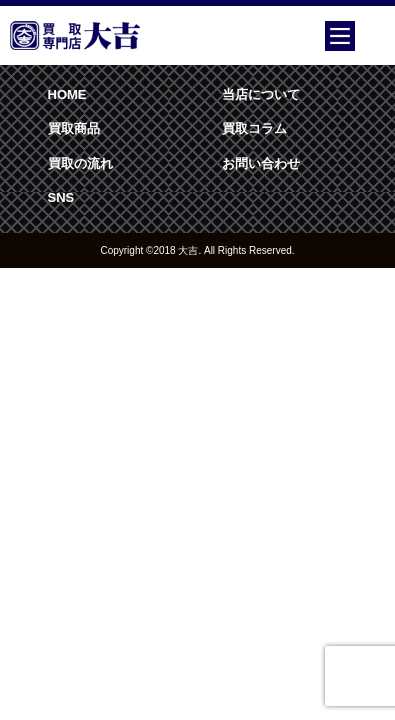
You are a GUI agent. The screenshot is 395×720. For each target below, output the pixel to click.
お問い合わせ (261, 163)
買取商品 (74, 128)
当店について (261, 94)
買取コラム (254, 128)
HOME (67, 94)
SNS (61, 197)
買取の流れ (80, 163)
